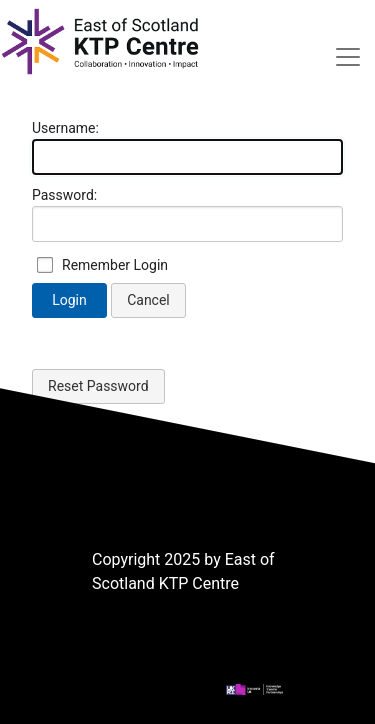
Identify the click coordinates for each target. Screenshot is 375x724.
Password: (64, 195)
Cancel (148, 300)
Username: (65, 128)
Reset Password (98, 386)
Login (69, 300)
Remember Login (115, 265)
